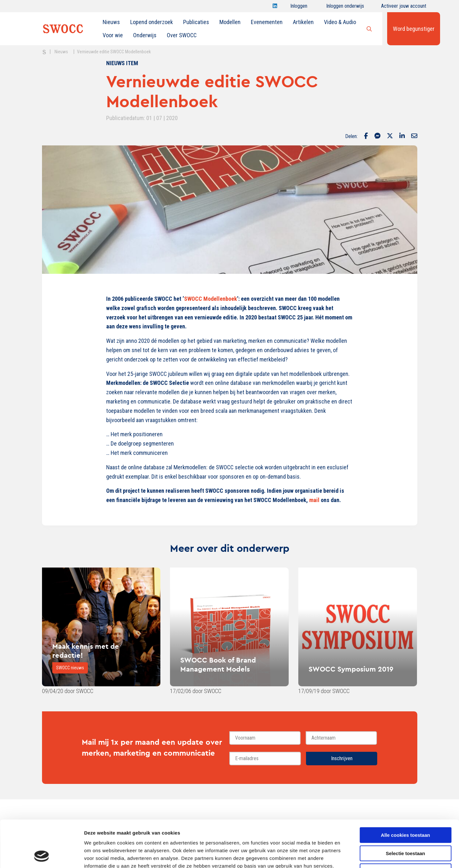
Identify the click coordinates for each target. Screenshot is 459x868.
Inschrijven (342, 758)
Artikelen (303, 22)
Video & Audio (340, 22)
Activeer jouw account (404, 8)
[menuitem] (111, 22)
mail (314, 500)
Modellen (230, 22)
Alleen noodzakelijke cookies (405, 827)
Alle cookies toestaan (405, 791)
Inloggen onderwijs (345, 8)
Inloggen (299, 8)
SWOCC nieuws (70, 668)
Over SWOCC (182, 35)
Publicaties (196, 22)
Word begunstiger (414, 29)
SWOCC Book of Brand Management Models (218, 664)
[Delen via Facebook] (366, 136)
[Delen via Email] (414, 136)
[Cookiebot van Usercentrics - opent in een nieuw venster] (42, 855)
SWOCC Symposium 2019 (351, 669)
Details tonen (347, 855)
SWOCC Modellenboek (211, 299)
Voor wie (113, 35)
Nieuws (111, 22)
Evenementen (267, 22)
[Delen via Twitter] (390, 136)
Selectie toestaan (406, 809)
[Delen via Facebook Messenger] (377, 136)
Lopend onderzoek (152, 22)
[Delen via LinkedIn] (402, 136)
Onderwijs (145, 35)
